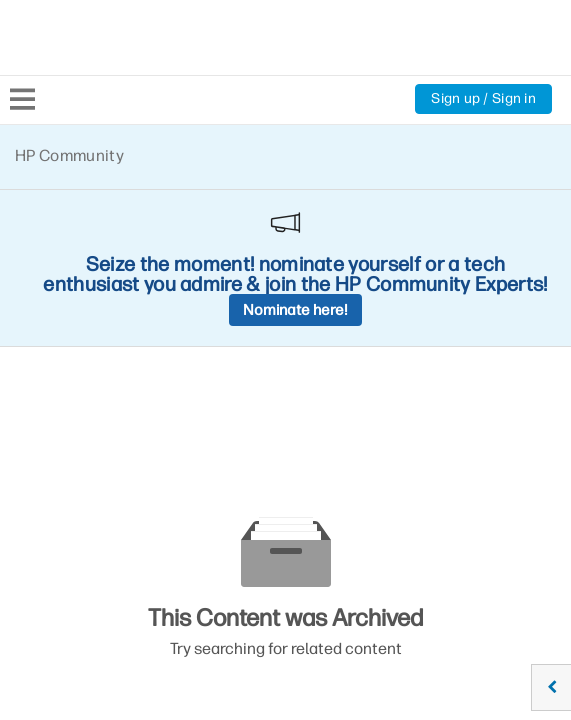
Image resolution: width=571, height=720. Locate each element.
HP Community (69, 155)
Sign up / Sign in (483, 98)
